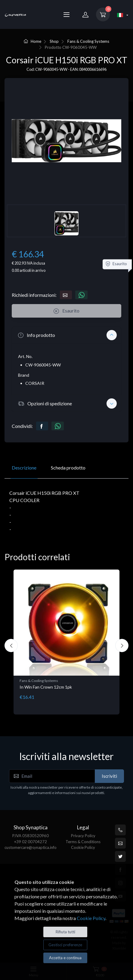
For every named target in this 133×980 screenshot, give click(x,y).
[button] (66, 335)
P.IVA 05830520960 (31, 836)
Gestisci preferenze (65, 945)
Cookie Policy (83, 847)
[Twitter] (120, 856)
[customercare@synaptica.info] (120, 843)
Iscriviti (109, 776)
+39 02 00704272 (31, 842)
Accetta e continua (65, 958)
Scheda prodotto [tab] (68, 468)
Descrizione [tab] (24, 468)
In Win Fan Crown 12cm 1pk (46, 687)
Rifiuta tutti (65, 932)
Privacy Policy (83, 836)
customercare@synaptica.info (31, 847)
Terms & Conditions (83, 842)
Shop (54, 41)
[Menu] (66, 14)
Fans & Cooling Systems (88, 41)
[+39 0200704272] (120, 830)
